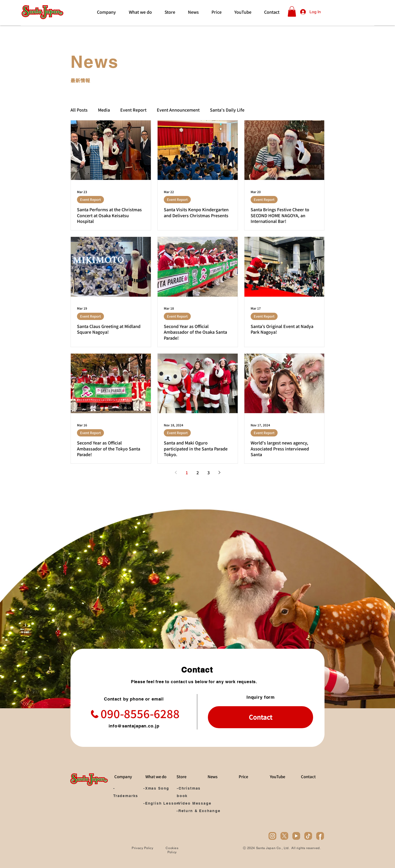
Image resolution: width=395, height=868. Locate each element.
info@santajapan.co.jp (134, 726)
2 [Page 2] (198, 472)
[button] (292, 12)
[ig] (272, 836)
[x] (284, 836)
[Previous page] (176, 472)
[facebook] (320, 836)
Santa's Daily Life (227, 110)
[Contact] (260, 717)
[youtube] (296, 836)
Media (104, 110)
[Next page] (219, 472)
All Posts (79, 110)
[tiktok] (308, 836)
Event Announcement (178, 110)
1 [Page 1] (187, 472)
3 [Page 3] (209, 472)
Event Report (133, 110)
